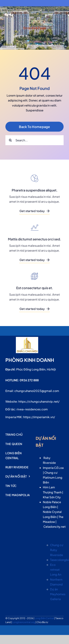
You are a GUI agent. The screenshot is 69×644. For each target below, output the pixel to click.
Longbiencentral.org (24, 622)
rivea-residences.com (32, 409)
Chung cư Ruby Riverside (57, 550)
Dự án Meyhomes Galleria (58, 594)
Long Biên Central (44, 618)
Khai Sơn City (52, 497)
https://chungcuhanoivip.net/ (39, 401)
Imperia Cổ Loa (53, 468)
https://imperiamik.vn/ (39, 417)
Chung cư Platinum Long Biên (53, 477)
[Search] (10, 140)
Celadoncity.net (54, 527)
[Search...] (34, 140)
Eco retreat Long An (56, 570)
